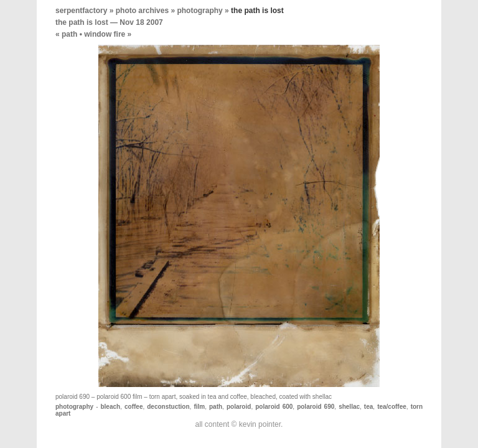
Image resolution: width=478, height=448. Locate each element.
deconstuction (168, 407)
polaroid (239, 407)
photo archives (142, 11)
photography (199, 11)
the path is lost (82, 22)
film (199, 407)
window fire (105, 34)
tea (368, 407)
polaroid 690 (316, 407)
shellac (349, 407)
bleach (110, 407)
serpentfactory (81, 11)
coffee (134, 407)
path (69, 34)
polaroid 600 (274, 407)
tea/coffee (392, 407)
